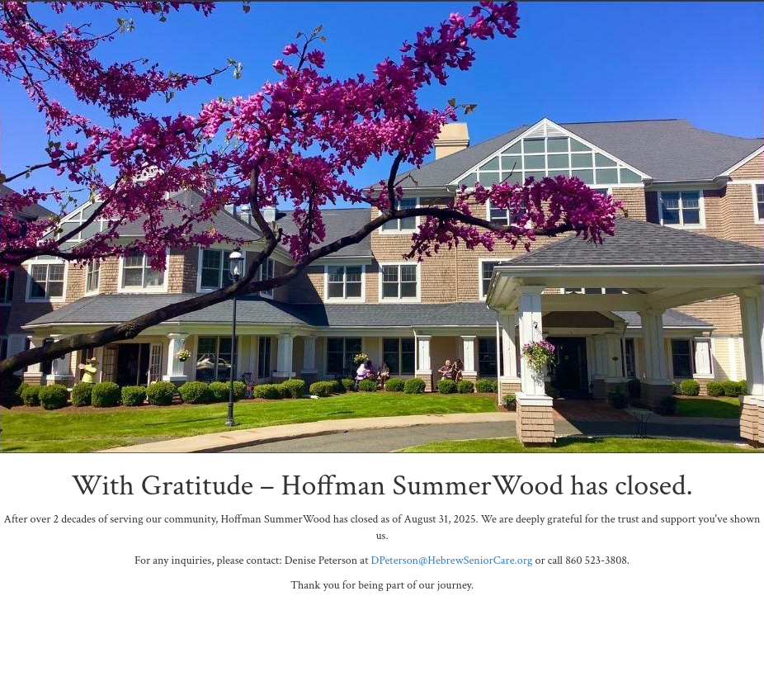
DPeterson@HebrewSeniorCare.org (452, 560)
